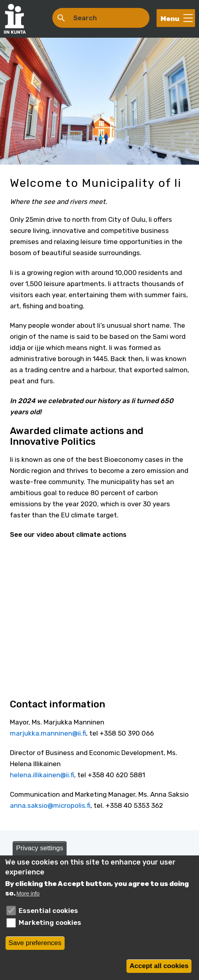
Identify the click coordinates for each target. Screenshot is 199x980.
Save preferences (35, 943)
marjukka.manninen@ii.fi (48, 733)
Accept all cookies (159, 966)
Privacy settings (39, 848)
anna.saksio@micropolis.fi (50, 805)
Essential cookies (48, 911)
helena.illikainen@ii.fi (42, 775)
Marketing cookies (50, 922)
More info (28, 894)
